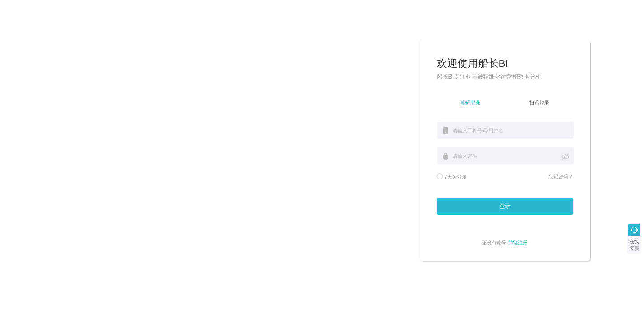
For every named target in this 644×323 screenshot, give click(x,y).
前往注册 (518, 243)
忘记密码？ (561, 176)
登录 (505, 206)
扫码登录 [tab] (539, 103)
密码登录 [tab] (471, 103)
